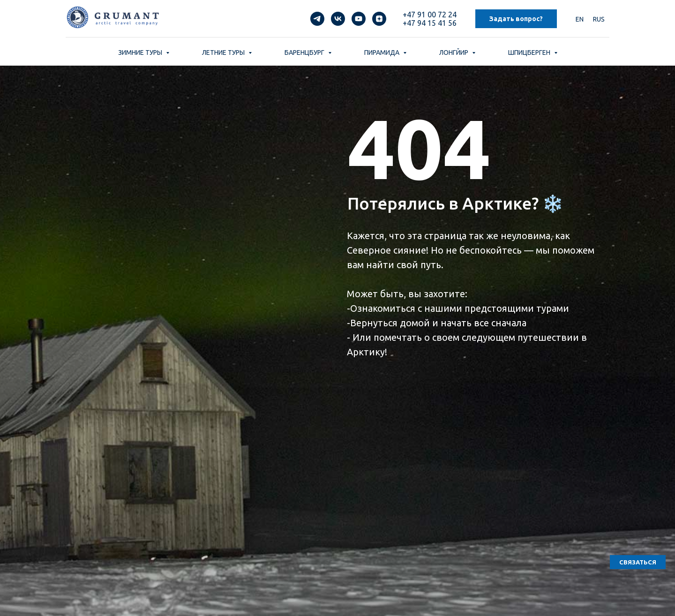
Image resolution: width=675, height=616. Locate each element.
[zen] (379, 19)
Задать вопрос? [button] (516, 19)
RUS (599, 19)
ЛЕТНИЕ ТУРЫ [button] (224, 53)
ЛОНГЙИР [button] (454, 53)
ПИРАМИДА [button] (382, 53)
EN (580, 19)
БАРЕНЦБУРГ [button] (305, 53)
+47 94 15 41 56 (430, 23)
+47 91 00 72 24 (430, 15)
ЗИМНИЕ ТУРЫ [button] (141, 53)
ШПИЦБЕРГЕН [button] (530, 53)
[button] (638, 562)
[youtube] (359, 19)
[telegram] (317, 19)
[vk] (338, 19)
